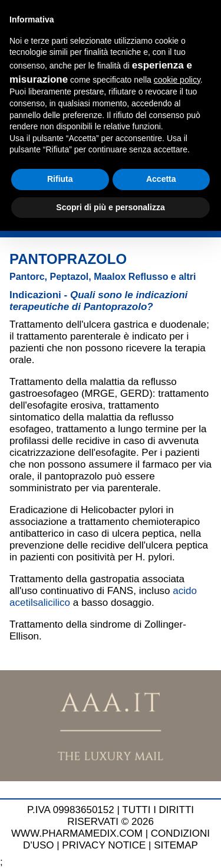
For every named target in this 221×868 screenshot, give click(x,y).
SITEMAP (176, 845)
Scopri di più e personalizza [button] (110, 207)
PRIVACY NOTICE (104, 845)
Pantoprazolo (68, 259)
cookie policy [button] (177, 80)
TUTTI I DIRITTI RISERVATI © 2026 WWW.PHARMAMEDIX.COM (103, 822)
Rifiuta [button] (60, 179)
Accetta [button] (161, 179)
